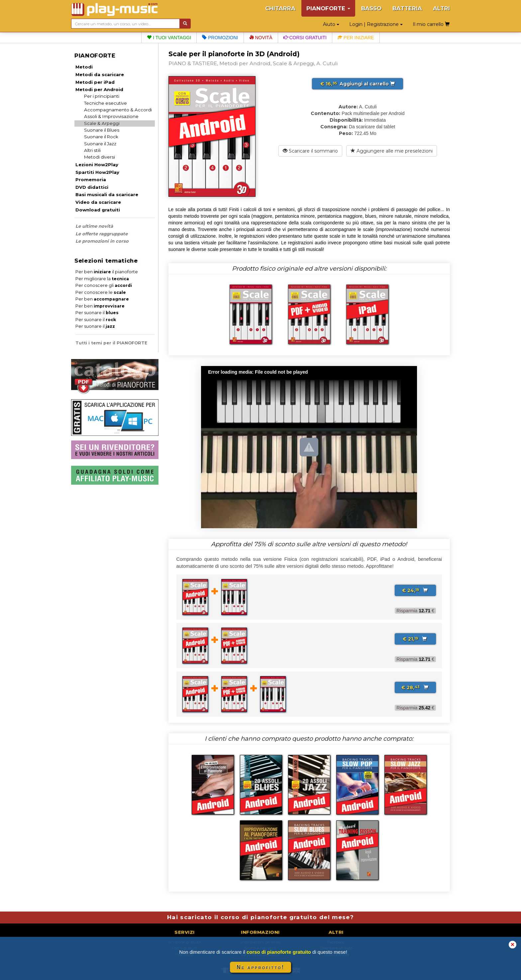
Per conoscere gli (104, 285)
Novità (261, 38)
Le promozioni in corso (102, 241)
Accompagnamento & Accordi (118, 110)
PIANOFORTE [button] (328, 8)
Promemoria (91, 180)
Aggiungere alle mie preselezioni (392, 151)
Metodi (84, 67)
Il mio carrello (431, 24)
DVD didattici (92, 187)
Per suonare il (97, 313)
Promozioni (220, 38)
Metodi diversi (100, 157)
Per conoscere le (101, 292)
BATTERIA (407, 8)
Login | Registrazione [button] (376, 24)
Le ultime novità (94, 226)
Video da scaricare (98, 202)
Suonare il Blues (102, 130)
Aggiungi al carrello (358, 84)
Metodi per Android (99, 89)
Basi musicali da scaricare (107, 194)
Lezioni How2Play (97, 165)
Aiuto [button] (331, 24)
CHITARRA (280, 8)
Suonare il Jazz (100, 144)
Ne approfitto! (260, 967)
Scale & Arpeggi (102, 123)
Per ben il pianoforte (107, 272)
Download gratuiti (98, 210)
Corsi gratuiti (305, 38)
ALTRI (441, 8)
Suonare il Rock (101, 137)
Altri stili (92, 150)
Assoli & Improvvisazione (111, 116)
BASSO (371, 8)
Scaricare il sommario (310, 151)
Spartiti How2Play (97, 172)
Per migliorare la (102, 279)
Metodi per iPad (95, 82)
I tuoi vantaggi (169, 38)
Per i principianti (102, 96)
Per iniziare (356, 38)
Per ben (102, 299)
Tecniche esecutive (105, 103)
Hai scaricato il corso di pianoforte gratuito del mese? (260, 917)
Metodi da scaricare (100, 74)
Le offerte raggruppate (102, 234)
